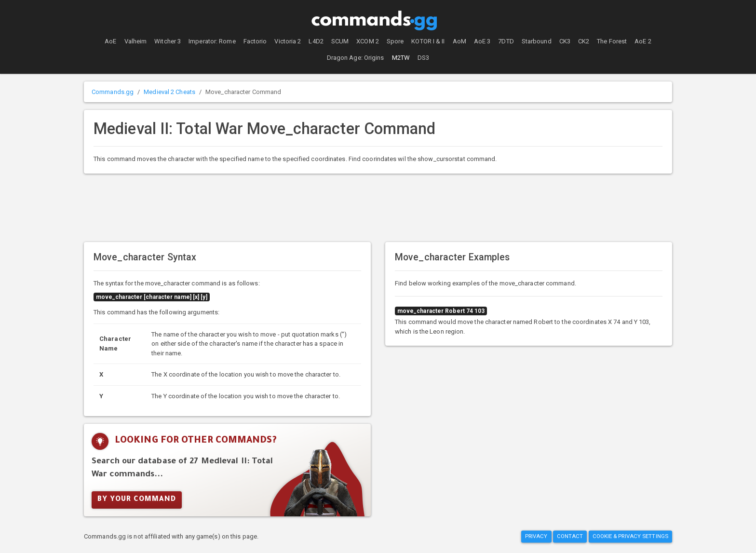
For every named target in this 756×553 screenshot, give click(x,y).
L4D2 (316, 41)
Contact (570, 537)
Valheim (136, 41)
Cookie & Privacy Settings (631, 537)
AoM (459, 41)
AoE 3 (482, 41)
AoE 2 (643, 41)
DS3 (423, 58)
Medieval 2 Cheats (169, 92)
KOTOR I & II (428, 41)
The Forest (612, 41)
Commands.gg (113, 92)
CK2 (584, 41)
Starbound (537, 41)
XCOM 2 (368, 41)
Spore (395, 41)
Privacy (536, 537)
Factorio (255, 41)
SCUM (340, 41)
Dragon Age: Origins (356, 58)
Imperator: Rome (212, 41)
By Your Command (137, 500)
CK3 (565, 41)
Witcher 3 (168, 41)
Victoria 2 (288, 41)
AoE (110, 41)
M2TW (401, 58)
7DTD (506, 41)
